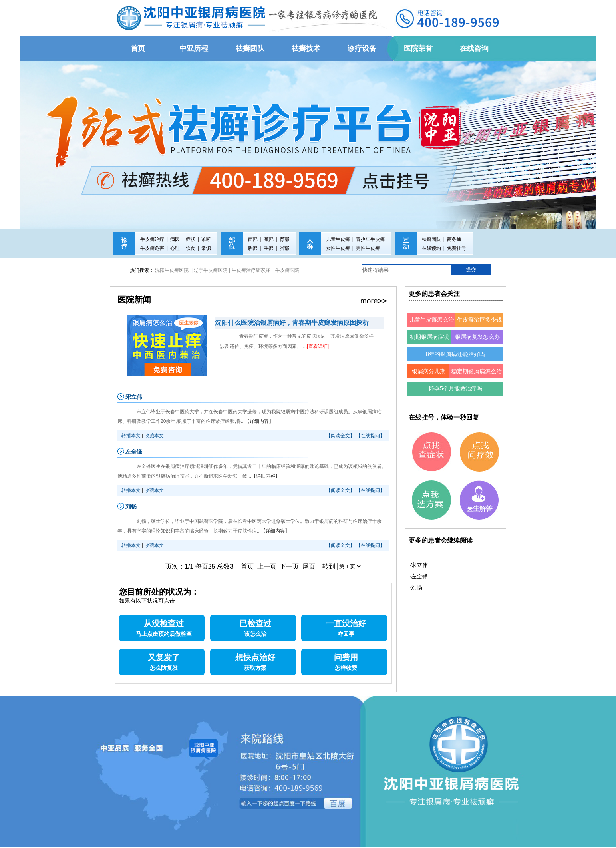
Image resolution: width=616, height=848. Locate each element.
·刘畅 (416, 587)
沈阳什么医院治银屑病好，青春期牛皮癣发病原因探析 (292, 323)
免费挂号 (457, 248)
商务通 (454, 239)
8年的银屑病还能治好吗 (455, 354)
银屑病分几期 (429, 371)
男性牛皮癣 (368, 248)
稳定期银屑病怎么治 (477, 371)
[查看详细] (318, 346)
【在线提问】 (370, 436)
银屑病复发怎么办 (477, 337)
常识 (206, 248)
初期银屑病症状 (429, 337)
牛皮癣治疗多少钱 (479, 320)
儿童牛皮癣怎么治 (431, 320)
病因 (175, 239)
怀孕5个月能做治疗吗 (455, 388)
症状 (191, 239)
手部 (269, 248)
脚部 (284, 248)
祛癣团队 (431, 239)
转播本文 (131, 436)
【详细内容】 (259, 421)
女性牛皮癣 (338, 248)
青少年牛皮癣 (370, 239)
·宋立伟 (419, 565)
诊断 (206, 239)
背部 (284, 239)
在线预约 (431, 248)
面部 (253, 239)
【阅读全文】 (340, 436)
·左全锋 (419, 576)
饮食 (191, 248)
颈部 (269, 239)
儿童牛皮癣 (338, 239)
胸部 (253, 248)
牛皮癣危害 (152, 248)
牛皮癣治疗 (152, 239)
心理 (175, 248)
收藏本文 (154, 436)
